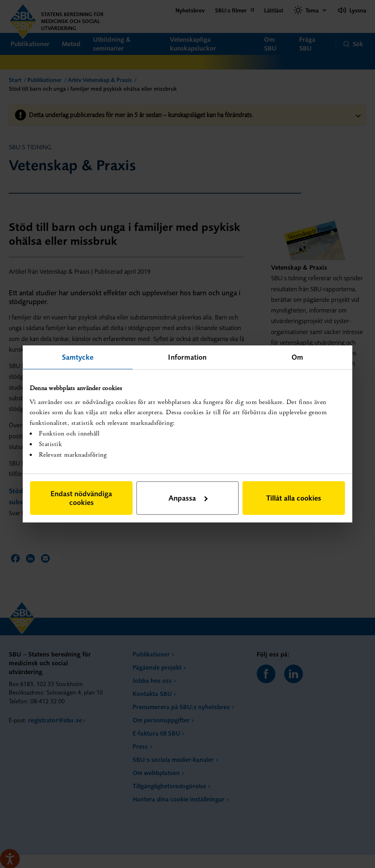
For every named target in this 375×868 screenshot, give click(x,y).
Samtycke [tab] (78, 357)
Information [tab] (187, 357)
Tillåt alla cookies (294, 498)
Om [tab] (297, 357)
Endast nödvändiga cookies (81, 498)
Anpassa (188, 498)
